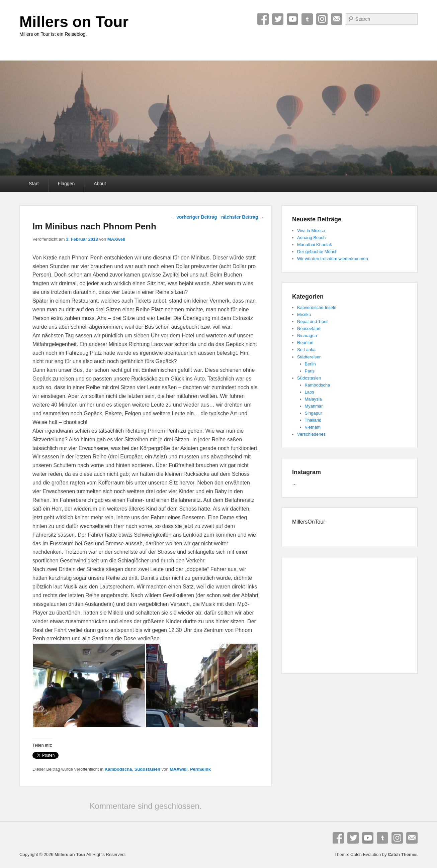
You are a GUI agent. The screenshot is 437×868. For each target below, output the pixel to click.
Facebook (263, 19)
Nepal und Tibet (312, 321)
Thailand (313, 420)
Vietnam (313, 427)
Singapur (314, 413)
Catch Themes (403, 854)
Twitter (278, 19)
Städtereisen (309, 357)
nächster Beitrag (243, 217)
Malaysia (313, 399)
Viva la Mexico (311, 231)
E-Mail (337, 19)
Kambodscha (118, 769)
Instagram (322, 19)
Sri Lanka (306, 350)
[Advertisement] (350, 617)
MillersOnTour (309, 522)
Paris (310, 371)
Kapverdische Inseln (317, 307)
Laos (310, 392)
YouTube (292, 19)
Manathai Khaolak (315, 245)
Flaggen (66, 184)
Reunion (305, 343)
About (100, 184)
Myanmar (314, 406)
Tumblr (307, 19)
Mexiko (304, 314)
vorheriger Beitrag (194, 217)
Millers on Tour (74, 22)
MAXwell (116, 239)
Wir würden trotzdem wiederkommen (333, 259)
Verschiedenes (311, 434)
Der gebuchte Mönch (317, 252)
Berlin (310, 364)
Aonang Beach (311, 238)
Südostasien (147, 769)
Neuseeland (309, 329)
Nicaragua (307, 336)
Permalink (200, 769)
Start (34, 184)
